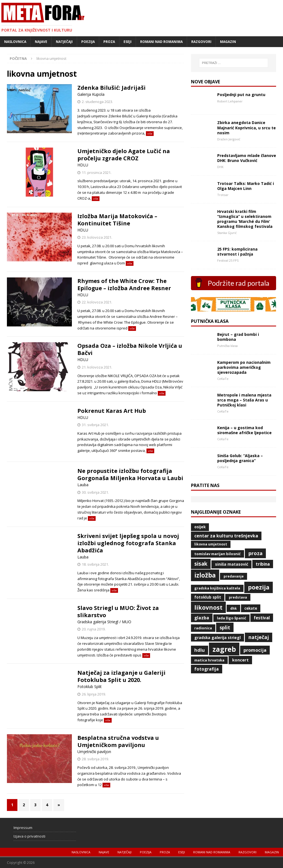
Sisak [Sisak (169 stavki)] (201, 564)
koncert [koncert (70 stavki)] (240, 660)
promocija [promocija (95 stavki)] (255, 650)
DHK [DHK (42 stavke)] (234, 608)
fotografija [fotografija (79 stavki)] (207, 669)
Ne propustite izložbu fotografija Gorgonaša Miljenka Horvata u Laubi (130, 474)
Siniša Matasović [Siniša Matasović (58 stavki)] (232, 564)
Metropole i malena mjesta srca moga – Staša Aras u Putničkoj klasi (244, 400)
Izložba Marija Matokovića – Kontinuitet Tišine (117, 220)
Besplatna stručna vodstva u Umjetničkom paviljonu (118, 741)
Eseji (128, 42)
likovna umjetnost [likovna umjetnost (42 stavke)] (211, 544)
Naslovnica (15, 42)
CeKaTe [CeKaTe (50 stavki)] (251, 608)
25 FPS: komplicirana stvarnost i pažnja (237, 252)
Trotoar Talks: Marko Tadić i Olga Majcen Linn (246, 186)
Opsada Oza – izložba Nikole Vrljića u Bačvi (130, 349)
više (150, 134)
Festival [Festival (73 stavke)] (262, 618)
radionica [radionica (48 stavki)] (203, 628)
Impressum (23, 828)
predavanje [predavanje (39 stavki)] (234, 576)
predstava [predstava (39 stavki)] (238, 597)
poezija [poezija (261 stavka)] (259, 587)
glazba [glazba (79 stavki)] (202, 618)
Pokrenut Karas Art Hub (112, 411)
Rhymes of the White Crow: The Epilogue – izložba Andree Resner (124, 284)
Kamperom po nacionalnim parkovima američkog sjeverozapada (244, 367)
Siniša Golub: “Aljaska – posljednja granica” (240, 458)
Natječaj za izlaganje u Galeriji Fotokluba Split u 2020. (121, 676)
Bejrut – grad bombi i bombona (238, 337)
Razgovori (201, 42)
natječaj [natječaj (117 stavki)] (259, 637)
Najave (41, 42)
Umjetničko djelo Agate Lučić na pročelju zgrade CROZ (124, 155)
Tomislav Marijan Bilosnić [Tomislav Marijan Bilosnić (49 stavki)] (218, 554)
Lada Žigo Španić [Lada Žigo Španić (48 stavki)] (232, 618)
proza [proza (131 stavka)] (256, 553)
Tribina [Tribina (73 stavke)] (263, 564)
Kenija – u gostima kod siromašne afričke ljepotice (244, 430)
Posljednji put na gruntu (241, 95)
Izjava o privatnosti (29, 836)
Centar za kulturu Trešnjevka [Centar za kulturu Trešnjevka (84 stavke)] (226, 536)
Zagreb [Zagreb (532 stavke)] (224, 649)
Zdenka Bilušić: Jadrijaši (112, 88)
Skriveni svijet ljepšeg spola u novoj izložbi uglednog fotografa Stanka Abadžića (128, 543)
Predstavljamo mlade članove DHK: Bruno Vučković (247, 158)
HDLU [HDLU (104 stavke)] (200, 650)
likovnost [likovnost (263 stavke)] (208, 607)
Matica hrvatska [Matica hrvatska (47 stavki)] (209, 660)
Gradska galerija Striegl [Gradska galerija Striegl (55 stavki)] (218, 638)
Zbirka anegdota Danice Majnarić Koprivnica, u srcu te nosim (247, 128)
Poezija (88, 42)
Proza (109, 42)
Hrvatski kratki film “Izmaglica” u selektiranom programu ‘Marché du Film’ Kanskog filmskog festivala (245, 219)
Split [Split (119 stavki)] (225, 627)
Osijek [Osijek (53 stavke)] (200, 527)
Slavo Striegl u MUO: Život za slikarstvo (118, 611)
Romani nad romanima (161, 42)
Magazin (228, 42)
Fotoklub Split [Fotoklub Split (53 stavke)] (208, 597)
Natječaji (64, 42)
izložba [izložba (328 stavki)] (205, 575)
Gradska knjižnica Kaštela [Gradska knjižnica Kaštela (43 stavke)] (217, 588)
